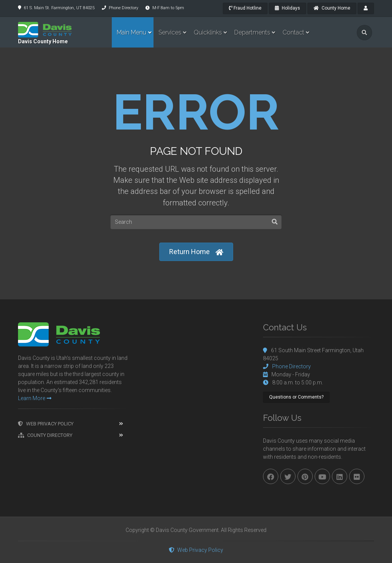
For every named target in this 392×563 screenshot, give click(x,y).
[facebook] (271, 476)
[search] (364, 33)
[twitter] (288, 476)
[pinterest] (305, 476)
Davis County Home (43, 41)
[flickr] (357, 476)
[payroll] (366, 8)
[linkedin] (340, 476)
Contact (293, 32)
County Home (332, 8)
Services (170, 32)
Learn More (35, 398)
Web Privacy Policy (46, 424)
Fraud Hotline (245, 8)
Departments (252, 32)
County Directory (45, 435)
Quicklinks (208, 32)
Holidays (287, 8)
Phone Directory (123, 8)
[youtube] (322, 476)
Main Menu (131, 32)
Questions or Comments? (296, 397)
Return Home (196, 252)
